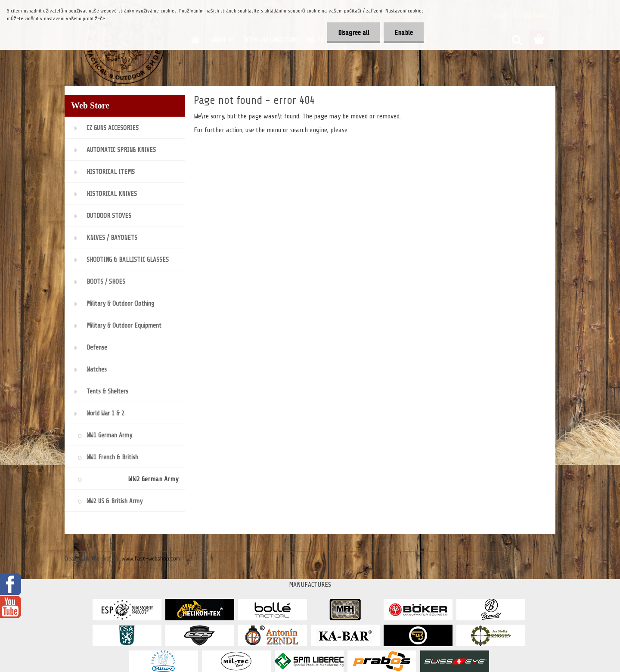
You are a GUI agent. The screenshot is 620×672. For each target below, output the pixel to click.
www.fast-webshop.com (151, 559)
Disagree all (354, 33)
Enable (404, 33)
